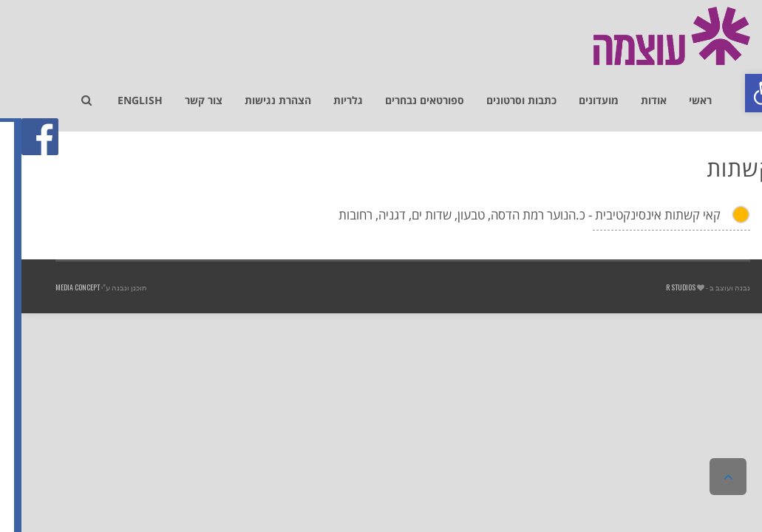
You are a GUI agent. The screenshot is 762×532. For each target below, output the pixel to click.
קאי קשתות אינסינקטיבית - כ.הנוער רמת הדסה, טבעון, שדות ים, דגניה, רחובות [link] (508, 215)
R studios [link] (659, 287)
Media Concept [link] (56, 287)
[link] (743, 93)
